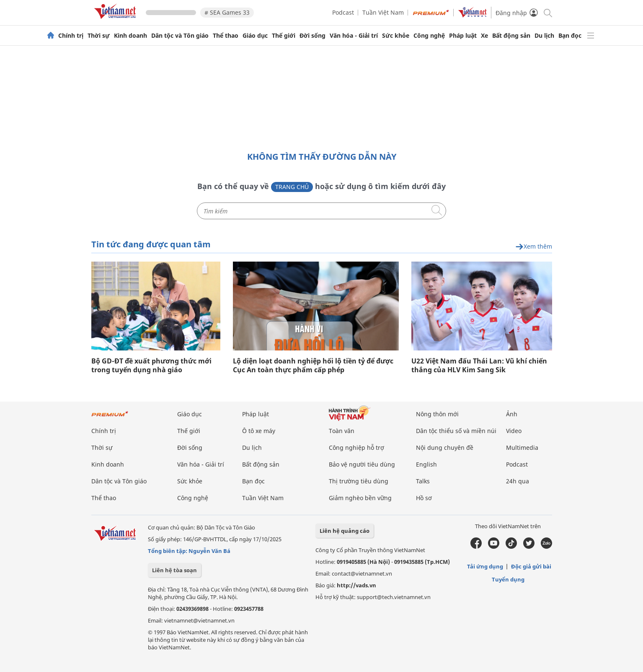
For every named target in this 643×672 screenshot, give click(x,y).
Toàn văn (342, 431)
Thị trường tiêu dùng (359, 481)
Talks (423, 481)
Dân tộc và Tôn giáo (180, 36)
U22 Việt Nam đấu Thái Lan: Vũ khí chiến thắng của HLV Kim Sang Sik (479, 366)
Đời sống (312, 36)
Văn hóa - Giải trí (354, 36)
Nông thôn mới (437, 414)
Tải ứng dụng (485, 566)
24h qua (518, 481)
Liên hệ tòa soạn (174, 570)
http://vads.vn (356, 585)
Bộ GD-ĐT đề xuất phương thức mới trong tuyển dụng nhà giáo (151, 366)
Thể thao (226, 36)
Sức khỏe (396, 36)
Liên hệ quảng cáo (345, 531)
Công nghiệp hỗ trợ (356, 448)
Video (514, 431)
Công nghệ (429, 36)
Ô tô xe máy (259, 431)
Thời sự (99, 36)
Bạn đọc (570, 36)
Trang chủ (292, 187)
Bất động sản (511, 36)
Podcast (343, 12)
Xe (484, 36)
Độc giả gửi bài (531, 566)
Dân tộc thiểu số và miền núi (456, 431)
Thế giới (284, 36)
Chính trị (71, 36)
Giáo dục (255, 36)
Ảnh (512, 414)
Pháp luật (463, 36)
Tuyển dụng (508, 579)
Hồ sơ (424, 498)
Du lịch (544, 36)
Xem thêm (534, 247)
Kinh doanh (130, 36)
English (426, 464)
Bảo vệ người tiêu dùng (362, 464)
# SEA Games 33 (227, 12)
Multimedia (522, 448)
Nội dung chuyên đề (445, 448)
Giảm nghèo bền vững (360, 498)
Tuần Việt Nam (383, 12)
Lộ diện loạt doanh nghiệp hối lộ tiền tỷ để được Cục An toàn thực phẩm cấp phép (313, 366)
